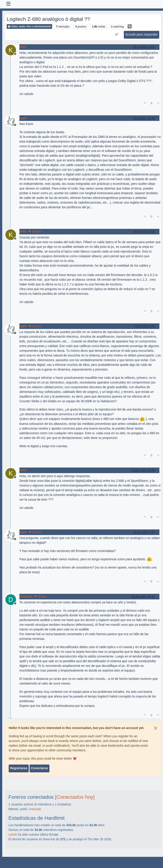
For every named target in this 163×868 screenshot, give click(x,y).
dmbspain (26, 596)
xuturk (13, 834)
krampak (35, 809)
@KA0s (35, 326)
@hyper (35, 232)
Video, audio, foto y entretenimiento (29, 26)
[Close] (156, 728)
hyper (23, 118)
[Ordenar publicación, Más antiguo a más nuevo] (117, 35)
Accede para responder (142, 34)
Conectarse (39, 768)
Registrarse (19, 768)
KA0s (23, 47)
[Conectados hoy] (75, 797)
